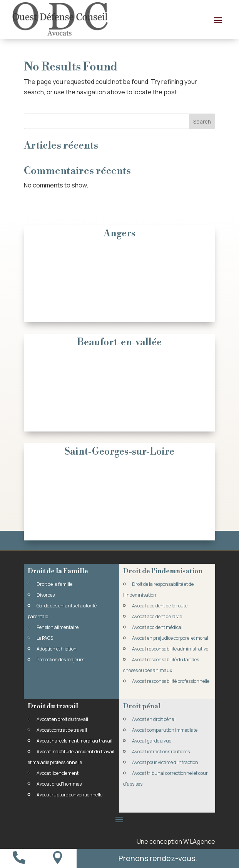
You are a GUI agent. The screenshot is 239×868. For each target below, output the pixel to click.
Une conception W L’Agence (176, 841)
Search (202, 121)
